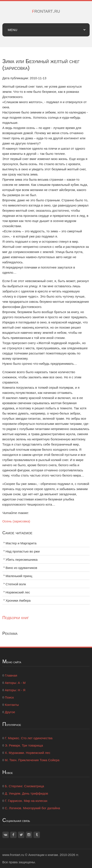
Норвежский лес (18, 592)
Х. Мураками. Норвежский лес (27, 753)
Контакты (12, 705)
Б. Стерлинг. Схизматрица (24, 786)
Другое (10, 712)
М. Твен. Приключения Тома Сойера (32, 760)
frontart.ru (46, 11)
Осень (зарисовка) (16, 521)
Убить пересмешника (22, 560)
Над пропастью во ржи (23, 551)
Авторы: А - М (15, 683)
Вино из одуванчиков (21, 568)
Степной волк (16, 584)
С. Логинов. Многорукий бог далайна (32, 808)
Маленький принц (19, 576)
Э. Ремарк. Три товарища (24, 745)
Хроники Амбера (18, 600)
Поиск (9, 697)
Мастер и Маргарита (21, 543)
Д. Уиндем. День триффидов (26, 793)
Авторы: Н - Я (15, 690)
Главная (11, 675)
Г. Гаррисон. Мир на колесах (26, 801)
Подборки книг (16, 618)
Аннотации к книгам (43, 855)
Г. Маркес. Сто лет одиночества (29, 738)
